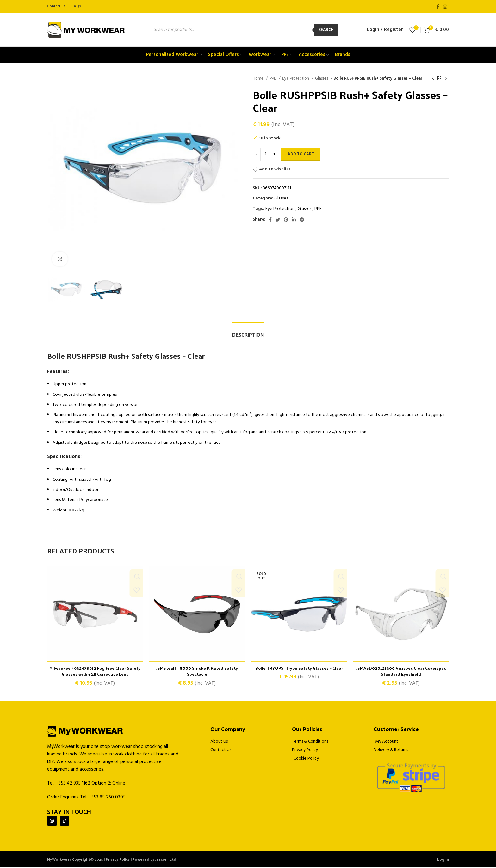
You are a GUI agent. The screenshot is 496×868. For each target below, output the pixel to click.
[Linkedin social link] (294, 220)
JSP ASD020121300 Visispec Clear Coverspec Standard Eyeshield (401, 671)
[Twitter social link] (278, 220)
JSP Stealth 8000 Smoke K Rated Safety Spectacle (197, 671)
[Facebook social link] (438, 7)
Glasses (322, 79)
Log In (443, 860)
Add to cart (301, 154)
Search (326, 30)
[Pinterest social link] (286, 220)
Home (259, 79)
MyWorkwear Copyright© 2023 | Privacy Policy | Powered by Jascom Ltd (112, 860)
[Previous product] (433, 79)
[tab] (248, 331)
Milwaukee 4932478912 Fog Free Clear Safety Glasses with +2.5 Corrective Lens (95, 671)
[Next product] (446, 79)
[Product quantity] (265, 154)
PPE (273, 79)
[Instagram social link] (445, 7)
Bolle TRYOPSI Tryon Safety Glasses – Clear (299, 668)
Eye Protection (296, 79)
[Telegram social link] (302, 220)
